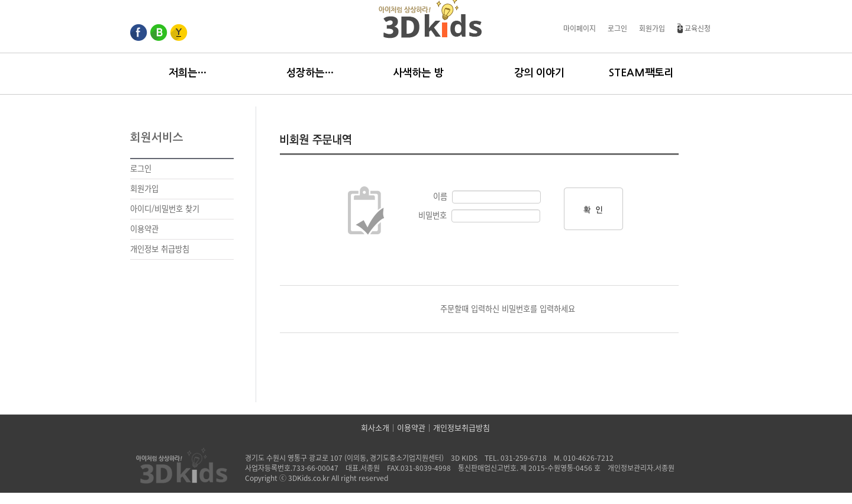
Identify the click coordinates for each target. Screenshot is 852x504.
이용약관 (144, 229)
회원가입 (652, 28)
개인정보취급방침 (461, 428)
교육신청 (694, 28)
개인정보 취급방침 (160, 249)
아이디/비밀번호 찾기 (165, 209)
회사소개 (375, 428)
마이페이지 (580, 28)
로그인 (617, 28)
